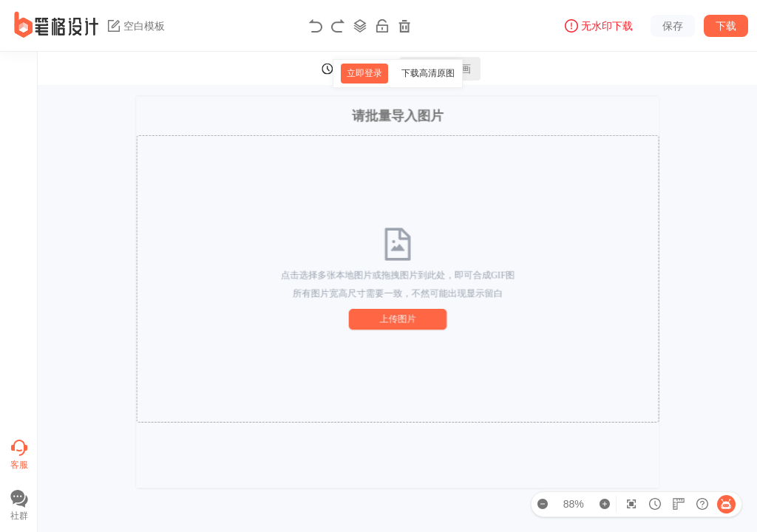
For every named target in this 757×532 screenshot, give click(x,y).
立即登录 (364, 73)
